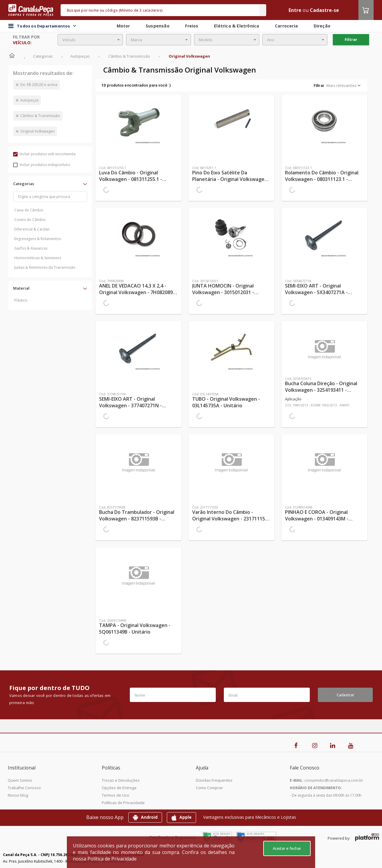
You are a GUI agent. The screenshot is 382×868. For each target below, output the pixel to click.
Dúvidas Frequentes (214, 780)
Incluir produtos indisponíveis (42, 165)
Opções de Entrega (119, 788)
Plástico (21, 300)
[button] (50, 184)
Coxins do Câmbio (30, 220)
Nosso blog (18, 795)
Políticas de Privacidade (123, 803)
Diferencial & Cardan (32, 229)
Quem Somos (20, 780)
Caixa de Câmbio (29, 210)
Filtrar (351, 39)
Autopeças (29, 100)
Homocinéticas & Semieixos (38, 258)
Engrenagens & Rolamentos (38, 239)
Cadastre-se (324, 10)
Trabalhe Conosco (24, 788)
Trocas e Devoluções (121, 780)
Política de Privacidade (112, 859)
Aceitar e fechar (287, 848)
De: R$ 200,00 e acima (39, 85)
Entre (295, 10)
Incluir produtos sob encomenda (44, 154)
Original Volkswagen (37, 131)
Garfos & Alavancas (31, 248)
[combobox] (90, 40)
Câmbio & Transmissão (40, 116)
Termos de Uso (115, 795)
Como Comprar (209, 788)
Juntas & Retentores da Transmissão (45, 267)
